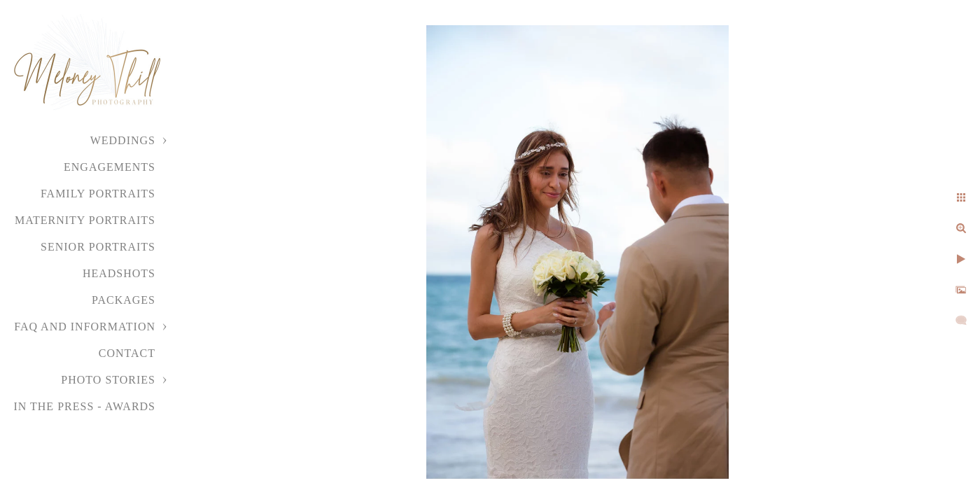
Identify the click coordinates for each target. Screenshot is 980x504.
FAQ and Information (85, 327)
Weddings (123, 140)
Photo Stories (108, 380)
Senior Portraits (98, 247)
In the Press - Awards (84, 406)
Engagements (110, 167)
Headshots (119, 273)
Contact (127, 353)
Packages (124, 300)
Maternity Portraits (85, 220)
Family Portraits (98, 194)
